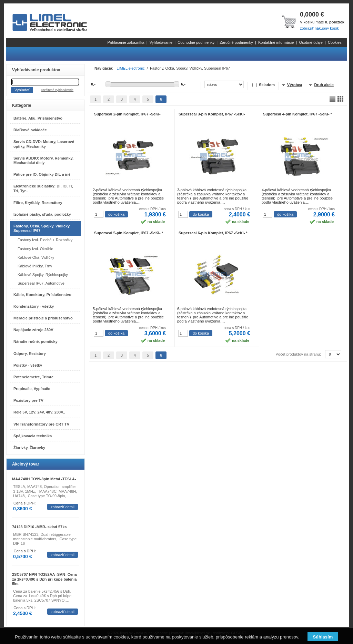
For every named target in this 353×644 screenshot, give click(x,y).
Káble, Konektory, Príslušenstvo (42, 295)
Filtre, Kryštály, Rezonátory (38, 203)
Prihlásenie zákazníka (126, 42)
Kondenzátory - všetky (34, 306)
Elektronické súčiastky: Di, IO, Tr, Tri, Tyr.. (43, 188)
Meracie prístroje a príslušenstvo (43, 318)
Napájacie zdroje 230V (33, 330)
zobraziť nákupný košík (319, 28)
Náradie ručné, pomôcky (36, 341)
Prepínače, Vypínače (32, 389)
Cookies (335, 42)
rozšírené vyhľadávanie (57, 90)
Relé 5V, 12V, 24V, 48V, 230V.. (39, 412)
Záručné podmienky (236, 42)
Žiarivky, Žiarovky (29, 448)
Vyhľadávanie (161, 42)
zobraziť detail (63, 507)
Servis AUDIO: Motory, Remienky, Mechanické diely (43, 160)
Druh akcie (324, 85)
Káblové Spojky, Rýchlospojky (43, 275)
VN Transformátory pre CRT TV (41, 424)
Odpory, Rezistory (30, 354)
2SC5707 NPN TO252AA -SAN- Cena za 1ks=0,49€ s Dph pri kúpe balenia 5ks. (44, 579)
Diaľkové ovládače (30, 130)
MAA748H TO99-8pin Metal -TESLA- (44, 479)
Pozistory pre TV (28, 400)
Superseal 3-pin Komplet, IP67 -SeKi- (212, 114)
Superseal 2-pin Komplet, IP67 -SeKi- (127, 114)
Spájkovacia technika (33, 436)
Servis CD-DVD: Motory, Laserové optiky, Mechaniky (44, 144)
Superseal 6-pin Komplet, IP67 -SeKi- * (213, 233)
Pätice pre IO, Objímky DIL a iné (42, 174)
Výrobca (295, 85)
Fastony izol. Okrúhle (35, 249)
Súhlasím (323, 637)
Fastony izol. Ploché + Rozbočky (45, 240)
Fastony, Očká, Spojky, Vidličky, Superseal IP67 (42, 228)
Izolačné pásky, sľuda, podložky (42, 214)
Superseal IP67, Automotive (41, 283)
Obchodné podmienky (196, 42)
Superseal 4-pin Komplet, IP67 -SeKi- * (297, 114)
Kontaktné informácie (276, 42)
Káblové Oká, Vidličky (36, 257)
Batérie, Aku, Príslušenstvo (38, 118)
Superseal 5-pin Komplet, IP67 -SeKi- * (129, 233)
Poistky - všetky (28, 365)
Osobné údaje (311, 42)
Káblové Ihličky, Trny (35, 266)
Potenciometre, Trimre (33, 377)
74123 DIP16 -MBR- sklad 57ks (39, 527)
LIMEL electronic (131, 68)
